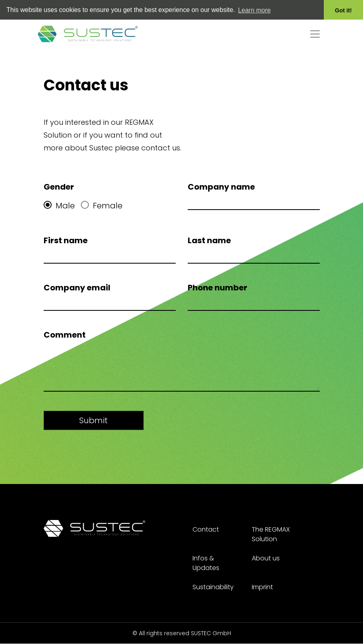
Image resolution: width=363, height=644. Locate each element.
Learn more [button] (255, 10)
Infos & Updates (206, 563)
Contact (206, 529)
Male (59, 204)
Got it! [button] (343, 10)
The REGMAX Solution (271, 534)
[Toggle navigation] (315, 33)
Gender (59, 186)
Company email (77, 286)
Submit (93, 419)
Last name (209, 239)
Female (102, 204)
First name (66, 239)
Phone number (218, 286)
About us (266, 558)
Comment (65, 334)
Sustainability (213, 587)
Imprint (262, 587)
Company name (221, 186)
